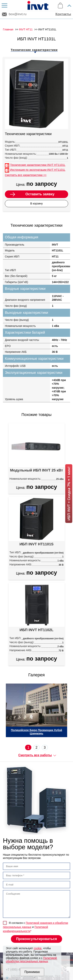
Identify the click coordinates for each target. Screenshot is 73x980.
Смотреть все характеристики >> (26, 175)
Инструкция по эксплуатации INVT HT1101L (38, 170)
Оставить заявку (40, 194)
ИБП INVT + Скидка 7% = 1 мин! (69, 494)
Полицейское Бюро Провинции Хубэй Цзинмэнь (36, 732)
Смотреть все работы (35, 755)
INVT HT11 (26, 29)
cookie (38, 948)
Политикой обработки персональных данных (31, 960)
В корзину (37, 203)
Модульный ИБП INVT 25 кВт (37, 470)
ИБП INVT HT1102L (36, 630)
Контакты (63, 14)
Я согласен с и (36, 927)
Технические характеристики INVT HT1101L (38, 165)
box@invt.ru (18, 14)
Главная (8, 29)
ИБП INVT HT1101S (36, 544)
